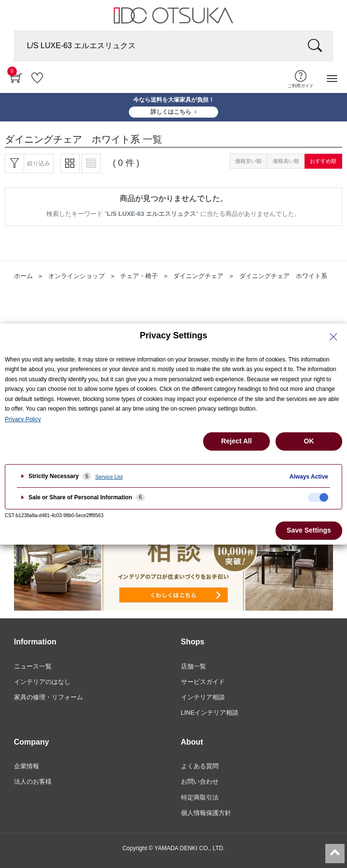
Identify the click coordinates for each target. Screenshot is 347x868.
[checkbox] (318, 497)
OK (309, 441)
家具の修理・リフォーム (49, 697)
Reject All (236, 441)
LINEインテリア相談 (210, 713)
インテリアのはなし (42, 682)
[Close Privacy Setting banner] (333, 337)
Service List (109, 477)
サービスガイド (203, 682)
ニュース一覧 (33, 666)
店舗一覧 (194, 666)
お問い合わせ (200, 781)
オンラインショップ (76, 276)
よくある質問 (200, 766)
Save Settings (309, 530)
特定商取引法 (200, 797)
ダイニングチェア (198, 276)
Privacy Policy (23, 419)
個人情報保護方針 (206, 813)
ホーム (23, 276)
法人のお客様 (33, 781)
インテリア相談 (203, 697)
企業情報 (27, 766)
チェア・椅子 (139, 276)
